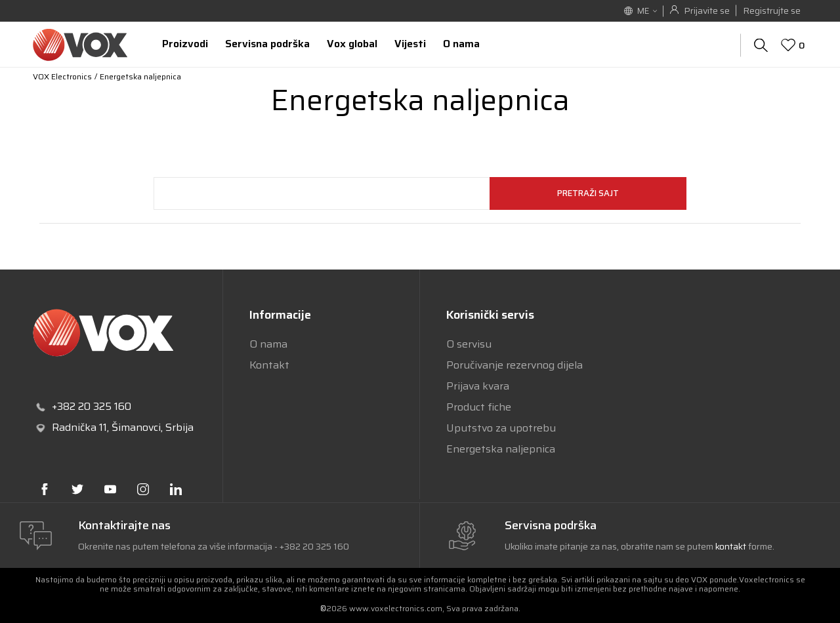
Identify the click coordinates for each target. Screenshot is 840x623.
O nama (268, 344)
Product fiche (479, 407)
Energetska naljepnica (501, 449)
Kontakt (269, 365)
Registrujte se (772, 10)
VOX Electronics (62, 76)
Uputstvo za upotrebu (501, 428)
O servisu (469, 344)
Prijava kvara (478, 386)
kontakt (732, 546)
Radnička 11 (79, 427)
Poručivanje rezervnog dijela (514, 365)
